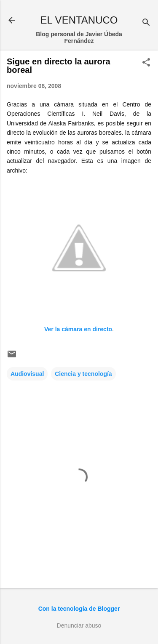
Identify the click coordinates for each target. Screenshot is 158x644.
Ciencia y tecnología (83, 374)
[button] (146, 63)
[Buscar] (146, 23)
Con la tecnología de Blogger (79, 609)
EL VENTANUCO (79, 20)
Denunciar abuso (79, 625)
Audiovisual (27, 374)
